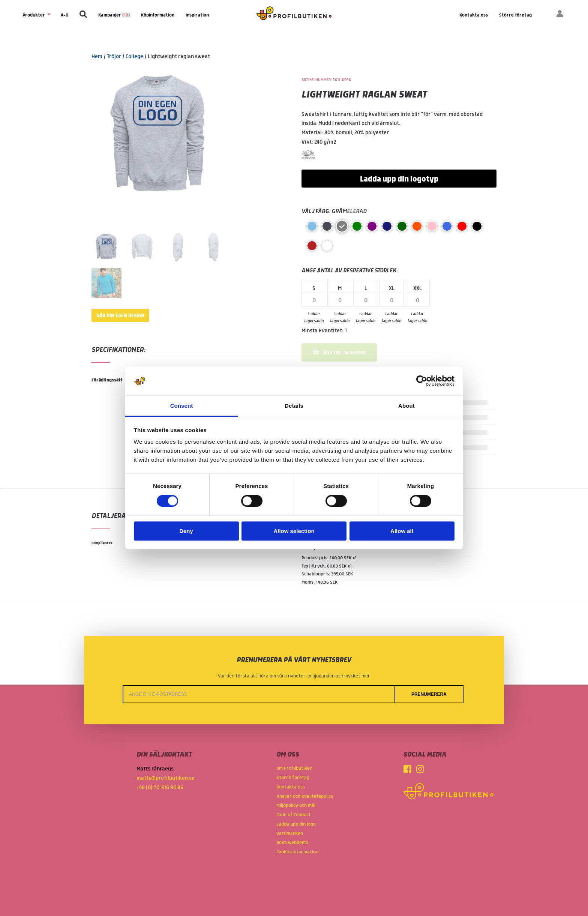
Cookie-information (297, 852)
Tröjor (114, 57)
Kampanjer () (114, 15)
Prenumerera (429, 694)
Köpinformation (158, 15)
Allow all (402, 531)
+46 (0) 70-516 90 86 (160, 788)
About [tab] (406, 406)
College (134, 57)
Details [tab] (294, 406)
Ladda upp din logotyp (399, 179)
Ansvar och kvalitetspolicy (305, 797)
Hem (97, 57)
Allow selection (294, 531)
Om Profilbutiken (294, 768)
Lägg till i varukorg (339, 352)
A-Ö (64, 15)
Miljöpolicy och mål (296, 806)
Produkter (36, 15)
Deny (186, 531)
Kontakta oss (474, 15)
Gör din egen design (120, 316)
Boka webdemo (292, 843)
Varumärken (290, 834)
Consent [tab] (182, 406)
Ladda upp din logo (296, 824)
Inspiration (197, 15)
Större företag (515, 15)
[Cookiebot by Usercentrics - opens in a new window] (422, 381)
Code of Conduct (294, 815)
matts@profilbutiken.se (166, 778)
